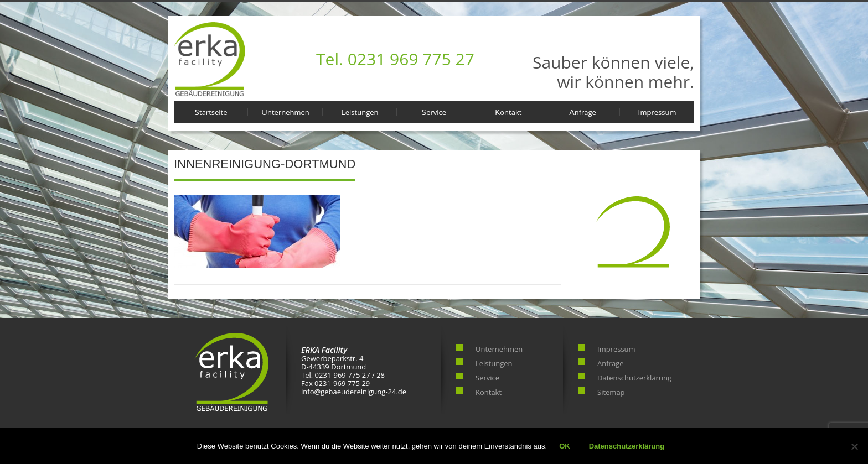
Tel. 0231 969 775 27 (395, 59)
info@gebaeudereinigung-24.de (354, 392)
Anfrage (583, 112)
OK (565, 446)
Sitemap (611, 392)
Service (434, 112)
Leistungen (360, 112)
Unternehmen (285, 112)
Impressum (657, 112)
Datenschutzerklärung (634, 378)
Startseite (211, 112)
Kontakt (508, 112)
